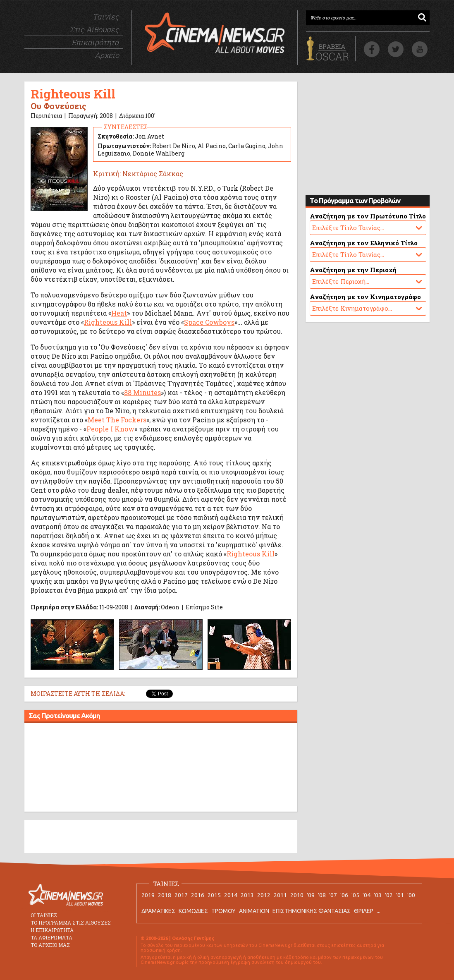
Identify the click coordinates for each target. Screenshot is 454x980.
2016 (198, 895)
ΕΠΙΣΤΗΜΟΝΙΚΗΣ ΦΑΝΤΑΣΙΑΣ (312, 911)
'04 (367, 895)
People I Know (110, 429)
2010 (297, 895)
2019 (148, 895)
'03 (378, 895)
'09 (311, 895)
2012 (264, 895)
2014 (231, 895)
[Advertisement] (161, 769)
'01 (400, 895)
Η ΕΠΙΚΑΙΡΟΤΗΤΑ (52, 930)
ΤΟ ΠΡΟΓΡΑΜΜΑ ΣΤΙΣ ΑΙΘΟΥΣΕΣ (71, 922)
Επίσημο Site (204, 607)
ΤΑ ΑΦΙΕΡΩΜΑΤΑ (51, 937)
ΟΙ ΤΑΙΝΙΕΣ (44, 915)
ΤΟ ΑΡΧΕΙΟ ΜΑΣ (50, 945)
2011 (280, 895)
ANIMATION (254, 911)
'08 (322, 895)
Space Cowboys (209, 322)
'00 (411, 895)
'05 (355, 895)
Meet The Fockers (117, 420)
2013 (247, 895)
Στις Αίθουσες (94, 29)
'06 (344, 895)
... (379, 911)
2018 (165, 895)
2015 (214, 895)
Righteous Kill (108, 322)
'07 (333, 895)
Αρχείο (107, 55)
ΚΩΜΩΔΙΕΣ (193, 911)
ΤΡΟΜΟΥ (223, 911)
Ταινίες (106, 17)
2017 (181, 895)
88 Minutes (142, 392)
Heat (119, 313)
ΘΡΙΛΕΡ (364, 911)
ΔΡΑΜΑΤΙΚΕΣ (158, 911)
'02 (389, 895)
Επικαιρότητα (95, 42)
